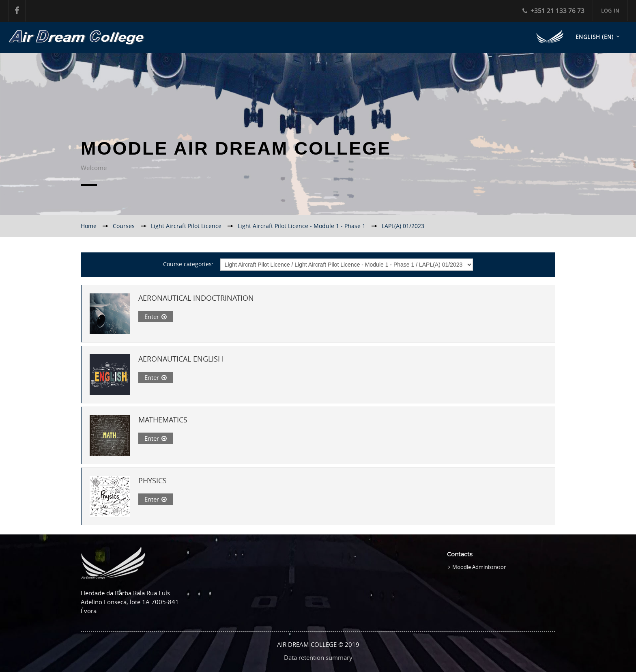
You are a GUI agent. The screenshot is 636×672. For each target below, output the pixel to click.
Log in (610, 11)
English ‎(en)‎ (595, 37)
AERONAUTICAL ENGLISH (181, 359)
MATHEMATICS (163, 420)
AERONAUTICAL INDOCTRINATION (196, 298)
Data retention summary (318, 657)
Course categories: (188, 264)
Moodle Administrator (479, 567)
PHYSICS (153, 480)
